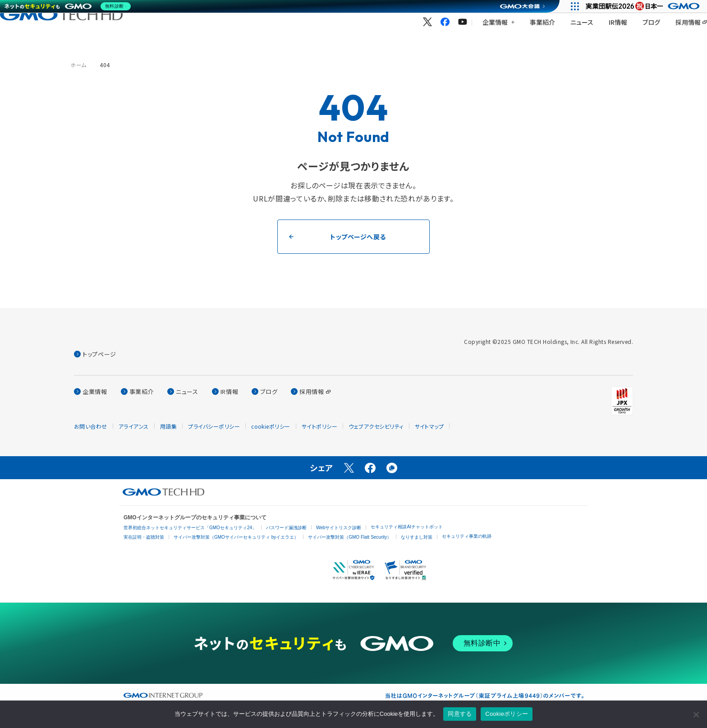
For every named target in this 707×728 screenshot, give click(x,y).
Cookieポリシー (507, 714)
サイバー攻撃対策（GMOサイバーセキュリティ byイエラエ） (236, 537)
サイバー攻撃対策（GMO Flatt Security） (350, 537)
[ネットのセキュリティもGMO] (69, 6)
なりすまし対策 (417, 537)
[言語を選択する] (679, 28)
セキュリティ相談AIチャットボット (406, 527)
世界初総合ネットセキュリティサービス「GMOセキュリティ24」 (190, 528)
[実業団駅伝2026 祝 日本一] (644, 6)
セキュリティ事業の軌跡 (467, 536)
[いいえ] (696, 714)
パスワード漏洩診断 (286, 528)
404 (105, 65)
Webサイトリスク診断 (339, 528)
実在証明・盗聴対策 (144, 537)
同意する (460, 714)
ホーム (78, 65)
